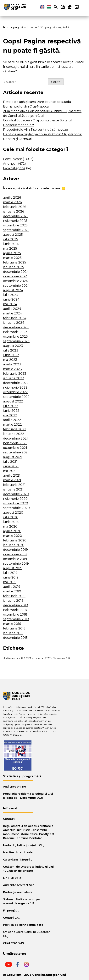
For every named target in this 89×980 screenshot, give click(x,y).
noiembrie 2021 (15, 443)
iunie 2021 (11, 466)
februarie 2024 (15, 318)
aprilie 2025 (12, 253)
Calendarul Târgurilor (18, 860)
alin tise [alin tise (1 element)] (7, 658)
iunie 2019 (11, 577)
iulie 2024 (11, 295)
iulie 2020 (11, 517)
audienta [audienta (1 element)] (16, 658)
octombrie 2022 (15, 392)
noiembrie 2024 (15, 276)
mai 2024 (10, 304)
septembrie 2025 (16, 230)
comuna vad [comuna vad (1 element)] (38, 658)
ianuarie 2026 (14, 211)
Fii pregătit (11, 911)
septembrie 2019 (16, 564)
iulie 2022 (11, 406)
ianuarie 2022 (14, 434)
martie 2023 (12, 369)
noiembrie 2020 (15, 499)
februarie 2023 (15, 374)
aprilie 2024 (12, 309)
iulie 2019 (10, 573)
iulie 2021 (10, 462)
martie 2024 (12, 313)
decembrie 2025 (16, 216)
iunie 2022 (11, 411)
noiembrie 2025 (15, 221)
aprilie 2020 (12, 531)
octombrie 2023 (15, 337)
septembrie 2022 (16, 397)
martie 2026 (12, 202)
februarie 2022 (15, 429)
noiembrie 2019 (15, 554)
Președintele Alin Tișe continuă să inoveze (36, 130)
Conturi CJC (11, 918)
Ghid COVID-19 (13, 943)
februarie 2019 (14, 596)
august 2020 (13, 513)
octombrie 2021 (15, 448)
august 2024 (13, 290)
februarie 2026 (15, 207)
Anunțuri (10, 164)
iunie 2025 (11, 244)
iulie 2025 (11, 239)
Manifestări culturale (18, 852)
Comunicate (13, 159)
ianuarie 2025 (14, 267)
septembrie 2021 (16, 452)
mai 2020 (10, 526)
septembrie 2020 (16, 508)
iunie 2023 (11, 355)
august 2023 (13, 346)
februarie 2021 (14, 485)
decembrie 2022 (16, 383)
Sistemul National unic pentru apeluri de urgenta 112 (24, 901)
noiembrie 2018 (15, 610)
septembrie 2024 (16, 286)
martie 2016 (12, 624)
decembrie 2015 (15, 638)
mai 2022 (10, 415)
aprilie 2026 (12, 198)
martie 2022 (12, 425)
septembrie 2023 (16, 341)
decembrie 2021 (15, 438)
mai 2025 (10, 249)
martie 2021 (12, 480)
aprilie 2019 (12, 587)
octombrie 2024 (15, 281)
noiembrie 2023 (15, 332)
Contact (9, 819)
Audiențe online (14, 787)
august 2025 (13, 235)
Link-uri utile (12, 878)
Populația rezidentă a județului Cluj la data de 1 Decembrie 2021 (28, 796)
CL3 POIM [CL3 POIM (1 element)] (26, 658)
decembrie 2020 (16, 494)
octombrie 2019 (15, 559)
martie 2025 (12, 258)
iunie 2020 (11, 522)
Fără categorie (14, 168)
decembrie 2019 (15, 550)
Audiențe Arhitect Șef (18, 885)
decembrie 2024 (16, 272)
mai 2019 (10, 582)
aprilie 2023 (12, 364)
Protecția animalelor (18, 892)
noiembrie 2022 (15, 388)
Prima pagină (13, 27)
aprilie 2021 (12, 476)
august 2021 (13, 457)
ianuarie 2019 (13, 601)
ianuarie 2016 (13, 633)
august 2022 (13, 401)
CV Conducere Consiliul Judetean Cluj (27, 934)
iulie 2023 (11, 350)
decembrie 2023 (16, 327)
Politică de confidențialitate (23, 925)
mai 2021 (10, 471)
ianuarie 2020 (14, 545)
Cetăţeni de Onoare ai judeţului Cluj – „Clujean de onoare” (28, 869)
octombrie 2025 (15, 225)
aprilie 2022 (12, 420)
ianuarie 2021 (13, 489)
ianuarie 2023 (14, 378)
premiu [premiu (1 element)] (61, 658)
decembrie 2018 (16, 605)
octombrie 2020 (16, 503)
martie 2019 (12, 591)
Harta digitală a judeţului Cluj (24, 845)
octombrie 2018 (15, 615)
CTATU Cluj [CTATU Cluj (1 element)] (51, 658)
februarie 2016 (14, 628)
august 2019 (13, 568)
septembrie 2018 (16, 619)
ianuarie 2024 (14, 323)
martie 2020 (13, 536)
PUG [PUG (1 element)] (68, 658)
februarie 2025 (15, 262)
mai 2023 (10, 360)
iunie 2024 (11, 299)
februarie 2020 (15, 540)
